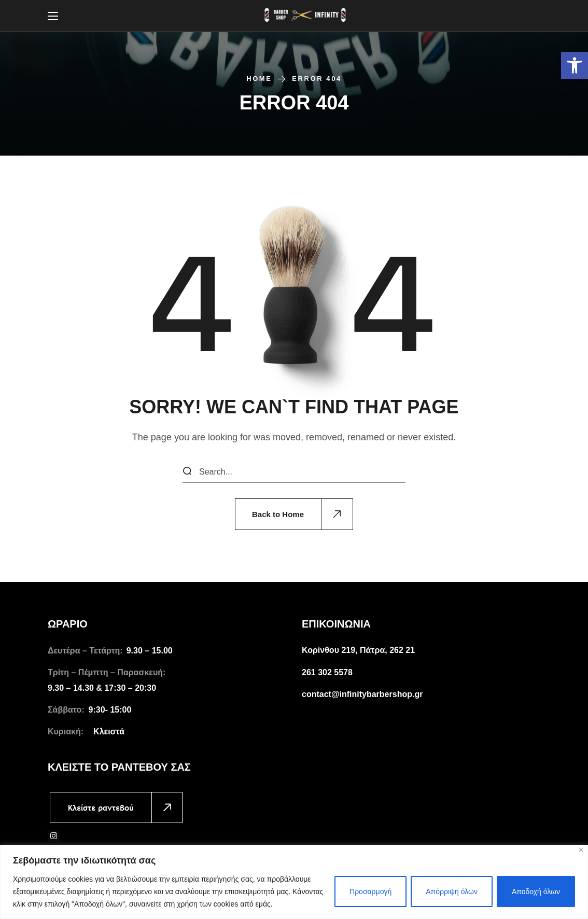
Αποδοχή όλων (536, 892)
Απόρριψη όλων (452, 892)
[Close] (581, 850)
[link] (575, 65)
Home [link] (259, 79)
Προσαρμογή (370, 892)
